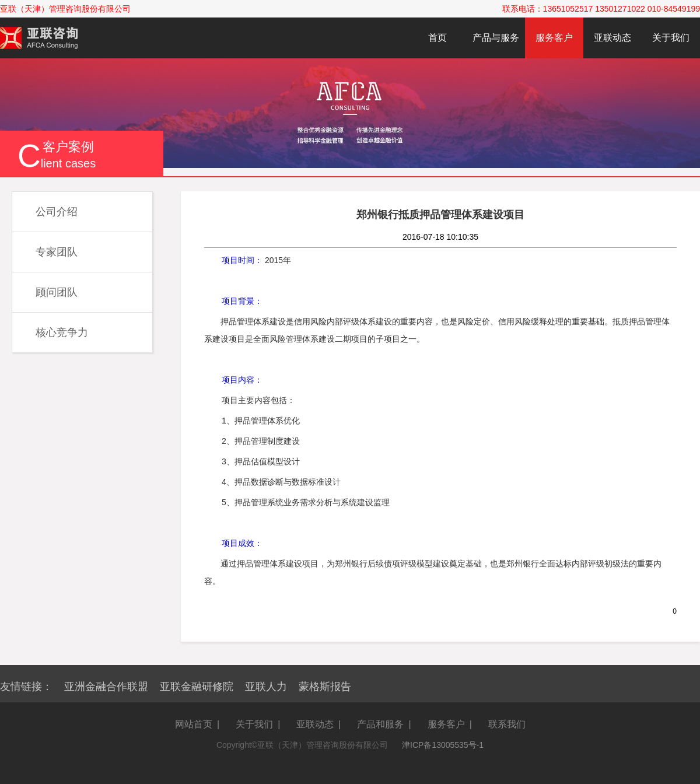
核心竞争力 (62, 332)
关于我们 (671, 38)
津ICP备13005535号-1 (443, 745)
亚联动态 (612, 38)
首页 (437, 38)
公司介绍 (57, 212)
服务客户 (554, 38)
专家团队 (57, 252)
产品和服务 (380, 724)
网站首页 (194, 724)
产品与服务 (496, 38)
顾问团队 (57, 292)
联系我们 (507, 724)
